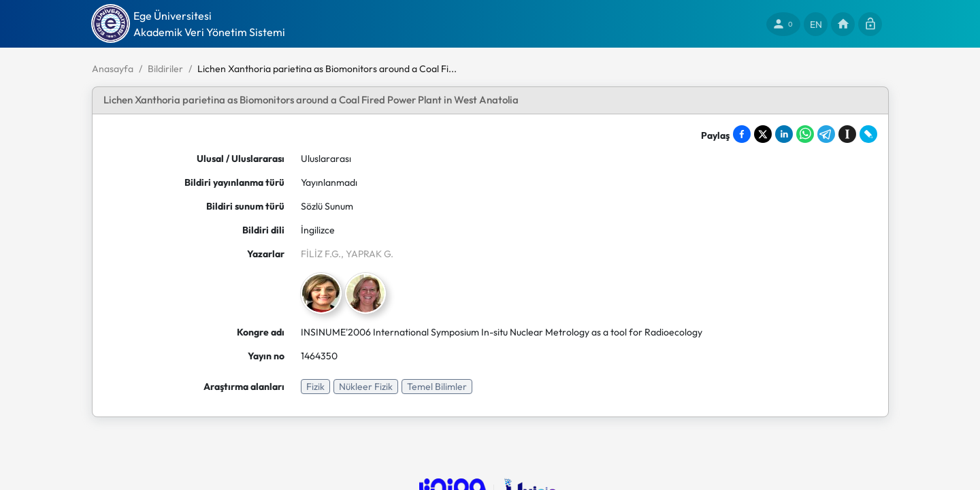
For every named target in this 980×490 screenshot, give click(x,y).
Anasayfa (113, 69)
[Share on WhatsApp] (805, 134)
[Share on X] (763, 134)
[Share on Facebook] (742, 134)
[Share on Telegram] (826, 134)
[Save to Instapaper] (847, 134)
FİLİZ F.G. (321, 254)
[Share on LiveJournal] (868, 134)
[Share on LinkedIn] (784, 134)
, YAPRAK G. (367, 254)
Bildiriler (165, 69)
